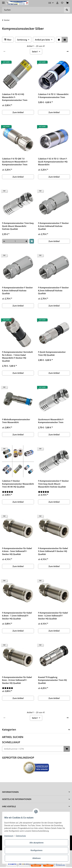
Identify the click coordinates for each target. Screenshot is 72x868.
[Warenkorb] (67, 3)
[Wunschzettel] (62, 3)
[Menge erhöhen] (26, 241)
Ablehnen (37, 858)
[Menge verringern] (4, 241)
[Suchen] (33, 10)
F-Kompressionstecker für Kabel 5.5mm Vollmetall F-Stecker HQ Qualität (53, 551)
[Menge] (15, 241)
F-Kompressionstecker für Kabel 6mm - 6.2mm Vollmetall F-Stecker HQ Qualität (53, 616)
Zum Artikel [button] (18, 112)
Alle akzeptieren (37, 843)
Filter (8, 40)
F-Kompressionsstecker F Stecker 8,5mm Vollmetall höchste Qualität (53, 290)
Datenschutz (21, 836)
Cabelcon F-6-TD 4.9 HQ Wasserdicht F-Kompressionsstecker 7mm (15, 97)
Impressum (9, 836)
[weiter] (68, 51)
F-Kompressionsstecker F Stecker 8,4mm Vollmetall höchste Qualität (17, 290)
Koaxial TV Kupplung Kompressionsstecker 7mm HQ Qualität (52, 680)
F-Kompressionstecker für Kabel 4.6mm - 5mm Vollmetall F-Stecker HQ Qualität (17, 551)
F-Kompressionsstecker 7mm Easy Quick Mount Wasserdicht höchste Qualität (18, 226)
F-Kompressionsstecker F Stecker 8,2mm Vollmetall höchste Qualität (53, 226)
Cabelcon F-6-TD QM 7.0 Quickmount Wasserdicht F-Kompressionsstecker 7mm (15, 162)
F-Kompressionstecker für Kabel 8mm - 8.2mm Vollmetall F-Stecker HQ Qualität (17, 680)
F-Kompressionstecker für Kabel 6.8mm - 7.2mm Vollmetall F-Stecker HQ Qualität (17, 616)
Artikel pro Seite (42, 40)
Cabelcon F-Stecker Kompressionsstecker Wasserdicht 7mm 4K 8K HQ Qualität (18, 484)
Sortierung (22, 40)
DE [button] (50, 3)
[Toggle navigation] (3, 2)
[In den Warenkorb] (32, 241)
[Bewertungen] (18, 492)
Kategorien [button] (9, 730)
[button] (57, 3)
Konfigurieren (36, 850)
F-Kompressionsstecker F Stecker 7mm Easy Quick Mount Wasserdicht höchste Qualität (53, 484)
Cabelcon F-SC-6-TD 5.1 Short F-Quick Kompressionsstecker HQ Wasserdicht (53, 162)
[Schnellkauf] (33, 749)
